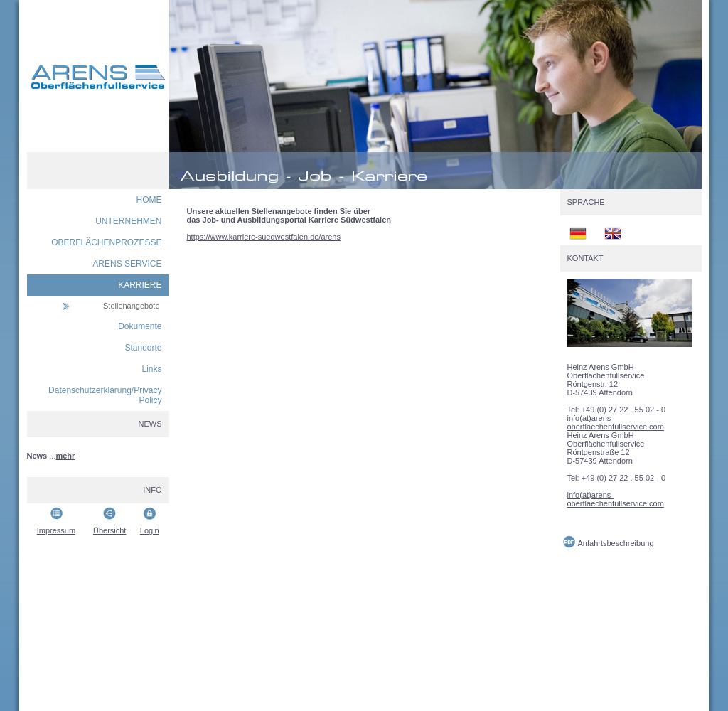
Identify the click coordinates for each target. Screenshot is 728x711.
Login (150, 530)
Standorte (143, 348)
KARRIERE (140, 285)
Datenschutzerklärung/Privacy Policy (105, 395)
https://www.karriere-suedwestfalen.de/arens (264, 237)
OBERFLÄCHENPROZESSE (106, 242)
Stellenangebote (132, 306)
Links (151, 369)
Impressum (56, 530)
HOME (149, 200)
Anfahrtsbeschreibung (616, 543)
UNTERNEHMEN (128, 221)
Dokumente (140, 326)
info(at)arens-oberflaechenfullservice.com (616, 422)
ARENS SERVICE (127, 264)
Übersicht (109, 530)
